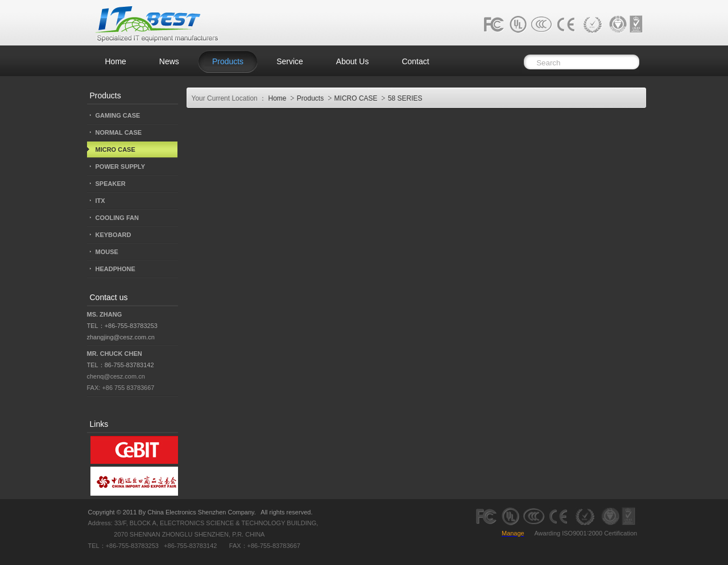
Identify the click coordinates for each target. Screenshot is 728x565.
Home (277, 98)
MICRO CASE (357, 98)
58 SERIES (405, 98)
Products (311, 98)
